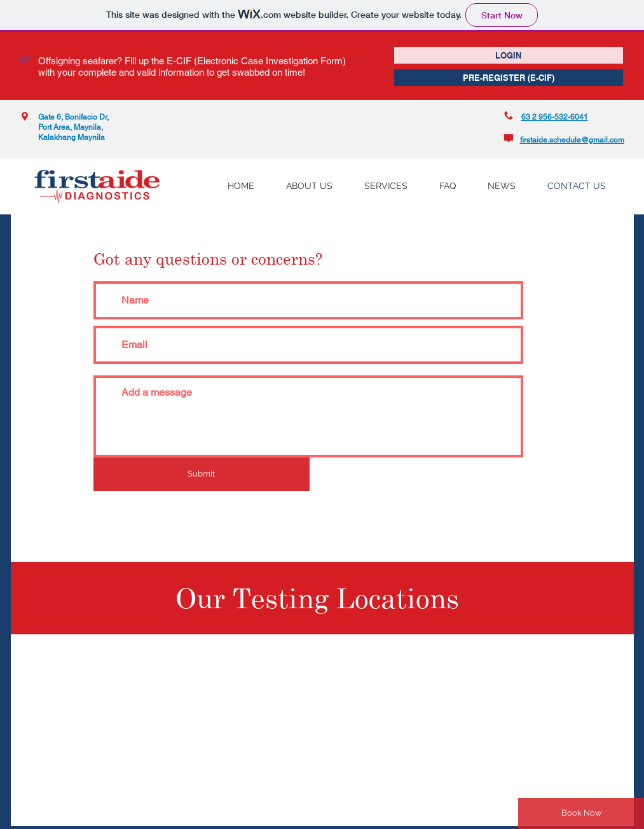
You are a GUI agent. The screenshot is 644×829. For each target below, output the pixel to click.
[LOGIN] (509, 55)
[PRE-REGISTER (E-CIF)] (509, 78)
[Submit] (202, 474)
